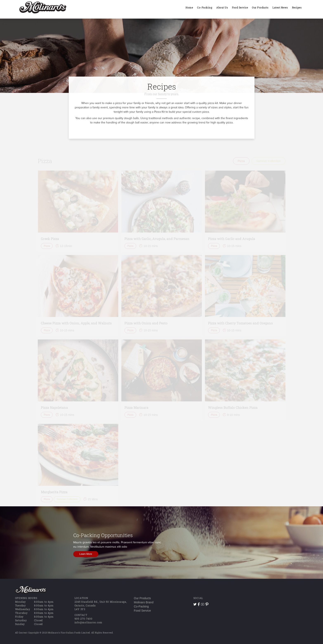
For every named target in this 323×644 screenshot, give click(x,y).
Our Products (142, 598)
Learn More (86, 554)
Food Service (142, 611)
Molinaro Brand (144, 602)
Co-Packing (141, 606)
